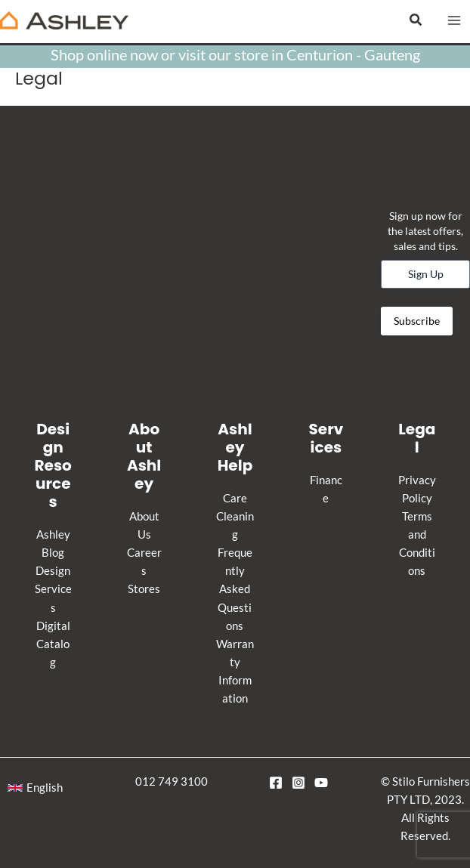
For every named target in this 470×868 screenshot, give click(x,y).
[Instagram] (298, 783)
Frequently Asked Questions (235, 589)
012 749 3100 (172, 782)
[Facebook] (276, 783)
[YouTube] (321, 783)
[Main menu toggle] (454, 20)
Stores (144, 589)
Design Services (53, 589)
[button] (416, 20)
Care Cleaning (235, 516)
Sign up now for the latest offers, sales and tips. (425, 231)
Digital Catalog (53, 644)
